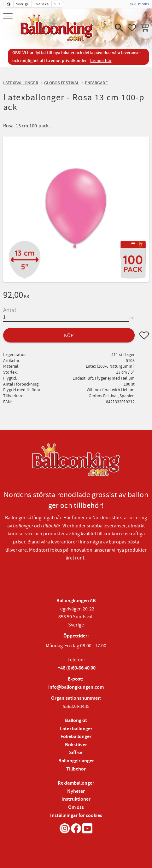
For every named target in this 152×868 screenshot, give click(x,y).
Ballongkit (76, 721)
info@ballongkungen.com (76, 687)
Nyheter (76, 791)
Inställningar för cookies (76, 816)
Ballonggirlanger (76, 761)
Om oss (76, 807)
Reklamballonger (76, 783)
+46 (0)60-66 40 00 (77, 668)
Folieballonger (76, 737)
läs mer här (101, 61)
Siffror (76, 753)
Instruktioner (76, 799)
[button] (9, 17)
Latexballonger (76, 729)
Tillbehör (76, 769)
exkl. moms (139, 4)
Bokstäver (76, 745)
